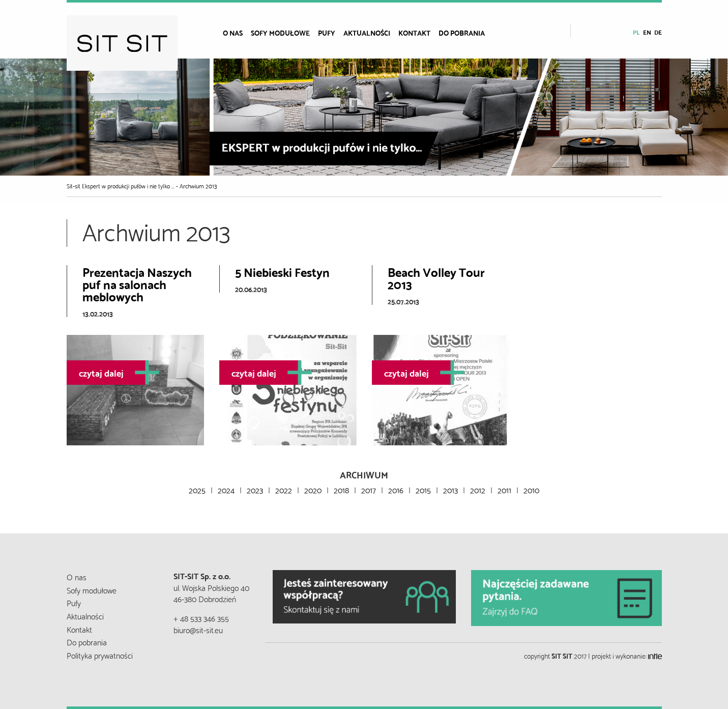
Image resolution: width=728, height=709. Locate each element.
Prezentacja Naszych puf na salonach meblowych (137, 283)
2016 (396, 489)
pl (636, 32)
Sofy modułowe (280, 33)
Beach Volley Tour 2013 (436, 277)
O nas (233, 33)
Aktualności (367, 33)
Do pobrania (462, 33)
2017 (369, 489)
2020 (313, 489)
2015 (423, 489)
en (647, 32)
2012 (478, 489)
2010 (531, 489)
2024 (226, 489)
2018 (341, 489)
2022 (284, 489)
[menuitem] (237, 33)
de (658, 32)
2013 (450, 489)
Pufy (327, 33)
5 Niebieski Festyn (282, 271)
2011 (504, 489)
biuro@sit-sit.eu (198, 629)
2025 (197, 489)
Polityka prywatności (100, 655)
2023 (255, 489)
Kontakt (414, 33)
